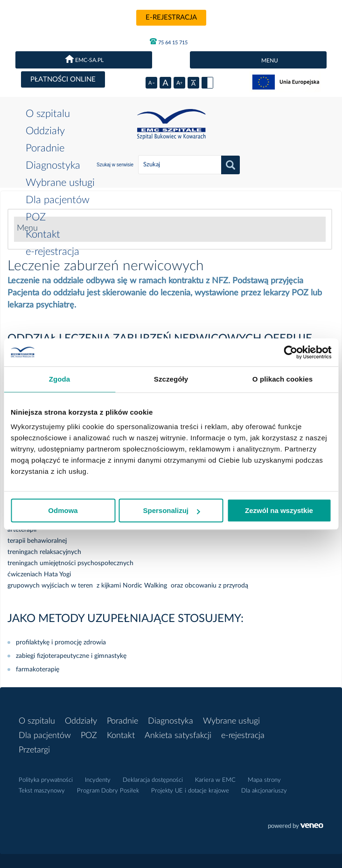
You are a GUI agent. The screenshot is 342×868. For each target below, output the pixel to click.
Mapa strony (264, 780)
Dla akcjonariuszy (264, 791)
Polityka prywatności (46, 780)
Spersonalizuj (171, 510)
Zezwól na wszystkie (279, 510)
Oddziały (45, 131)
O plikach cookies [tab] (283, 379)
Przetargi (34, 750)
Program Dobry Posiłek (108, 791)
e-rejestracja (171, 17)
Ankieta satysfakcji (178, 736)
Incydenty (98, 780)
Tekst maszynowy (42, 791)
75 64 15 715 (169, 41)
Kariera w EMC (215, 780)
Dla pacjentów (58, 200)
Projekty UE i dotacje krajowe (190, 791)
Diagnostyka (53, 165)
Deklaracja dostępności (153, 780)
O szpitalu (48, 114)
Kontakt (43, 234)
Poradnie (45, 148)
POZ (36, 217)
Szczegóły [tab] (171, 379)
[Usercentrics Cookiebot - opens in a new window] (290, 352)
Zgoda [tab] (60, 379)
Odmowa (63, 510)
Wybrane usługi (60, 183)
